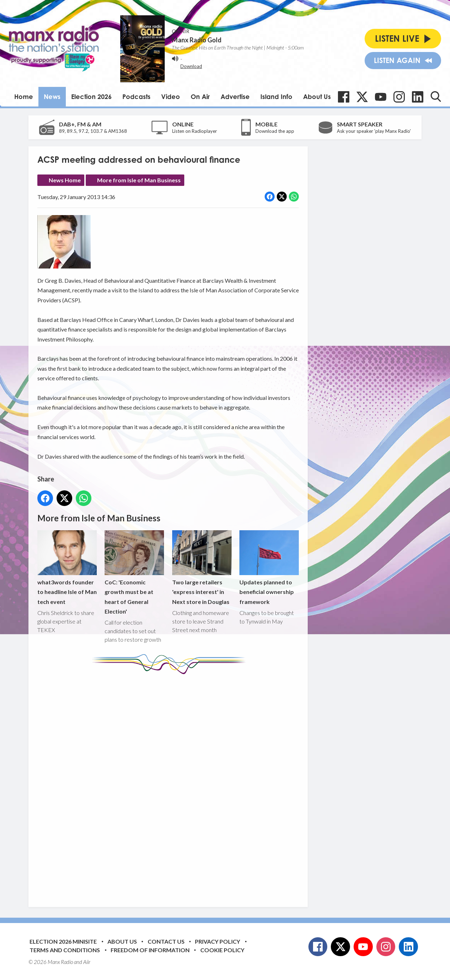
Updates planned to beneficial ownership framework (269, 568)
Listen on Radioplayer (195, 131)
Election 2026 (91, 97)
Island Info (276, 97)
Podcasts (136, 97)
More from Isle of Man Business (139, 180)
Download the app (275, 131)
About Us (317, 97)
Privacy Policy (218, 941)
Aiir (87, 962)
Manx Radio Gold (197, 40)
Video (171, 97)
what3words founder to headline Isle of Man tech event (67, 568)
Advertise (235, 97)
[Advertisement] (171, 785)
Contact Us (166, 941)
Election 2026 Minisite (63, 941)
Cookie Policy (222, 950)
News (52, 97)
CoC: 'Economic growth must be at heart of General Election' (134, 573)
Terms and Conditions (65, 950)
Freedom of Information (150, 950)
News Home (65, 180)
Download (191, 66)
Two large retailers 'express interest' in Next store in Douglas (202, 568)
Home (24, 97)
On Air (200, 97)
